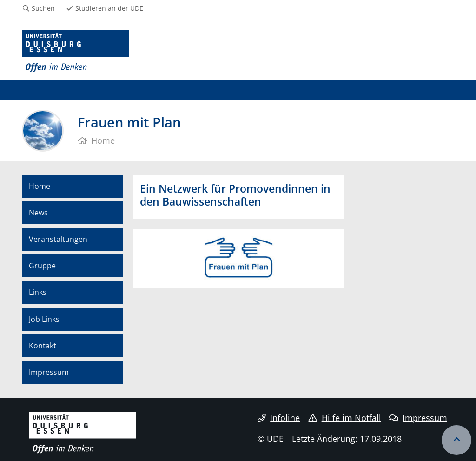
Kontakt (43, 346)
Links (38, 292)
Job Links (44, 319)
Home (40, 186)
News (38, 213)
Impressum (49, 372)
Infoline (279, 418)
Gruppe (42, 266)
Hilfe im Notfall (345, 418)
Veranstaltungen (58, 239)
